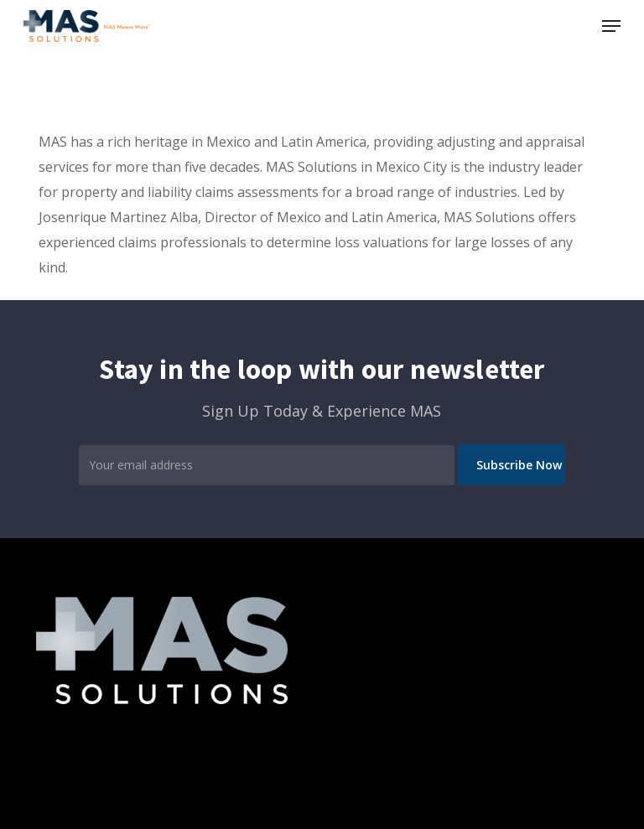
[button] (611, 26)
